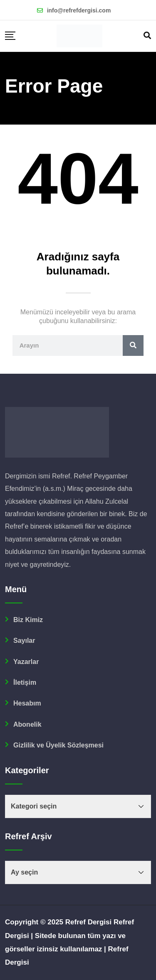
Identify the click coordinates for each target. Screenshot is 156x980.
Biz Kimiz (28, 620)
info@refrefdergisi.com (79, 10)
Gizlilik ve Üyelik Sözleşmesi (58, 745)
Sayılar (24, 641)
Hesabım (27, 703)
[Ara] (133, 345)
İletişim (25, 682)
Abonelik (27, 724)
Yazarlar (26, 662)
